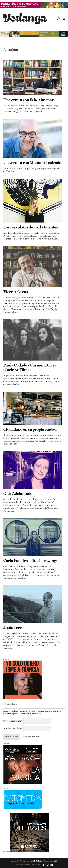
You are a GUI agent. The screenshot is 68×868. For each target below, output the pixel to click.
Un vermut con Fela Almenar (28, 100)
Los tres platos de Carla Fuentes (31, 227)
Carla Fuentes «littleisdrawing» (31, 561)
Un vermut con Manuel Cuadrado (32, 163)
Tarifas (28, 865)
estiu (55, 861)
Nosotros (19, 865)
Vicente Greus (16, 292)
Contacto (36, 865)
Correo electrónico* (13, 721)
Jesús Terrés (14, 628)
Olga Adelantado (18, 494)
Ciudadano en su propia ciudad (30, 430)
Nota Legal (38, 861)
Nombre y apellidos (12, 728)
